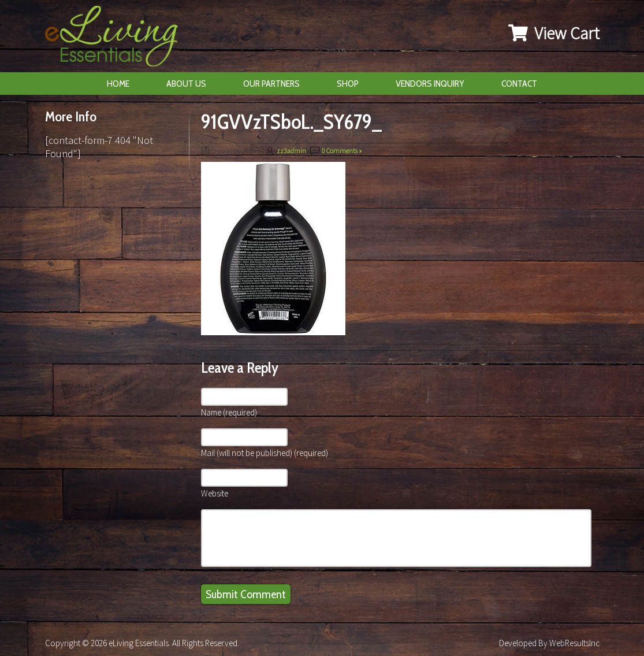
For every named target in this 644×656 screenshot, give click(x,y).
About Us (186, 84)
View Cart (554, 33)
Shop (348, 84)
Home (118, 84)
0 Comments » (342, 151)
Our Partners (271, 84)
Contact (519, 84)
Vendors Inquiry (430, 84)
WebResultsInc (574, 643)
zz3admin (291, 151)
